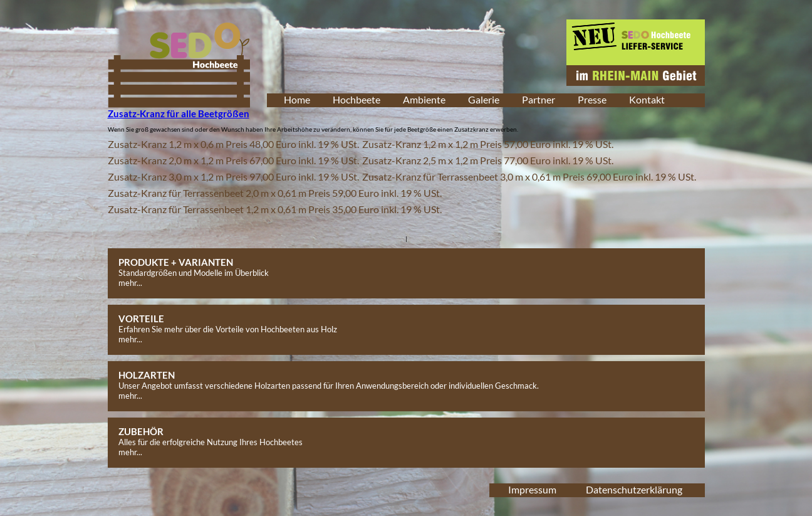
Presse (592, 99)
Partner (539, 99)
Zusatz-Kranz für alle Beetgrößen (179, 113)
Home (297, 99)
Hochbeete (357, 99)
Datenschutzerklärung (634, 489)
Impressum (532, 489)
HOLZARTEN (147, 375)
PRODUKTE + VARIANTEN (176, 262)
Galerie (484, 99)
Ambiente (424, 99)
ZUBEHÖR (141, 431)
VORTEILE (141, 319)
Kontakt (647, 99)
